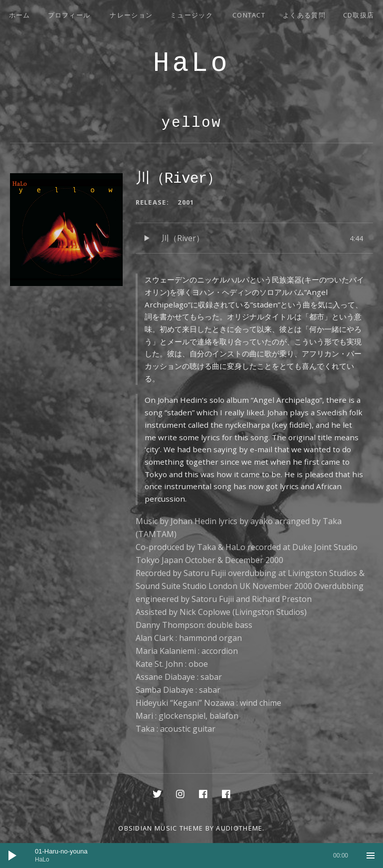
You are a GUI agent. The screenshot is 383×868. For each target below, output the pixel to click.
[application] (191, 856)
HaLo (191, 64)
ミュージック (191, 15)
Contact (249, 15)
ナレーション (131, 15)
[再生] (12, 856)
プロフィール (69, 15)
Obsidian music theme (161, 828)
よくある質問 (304, 15)
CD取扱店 (359, 15)
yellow (191, 123)
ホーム (20, 15)
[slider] (191, 856)
